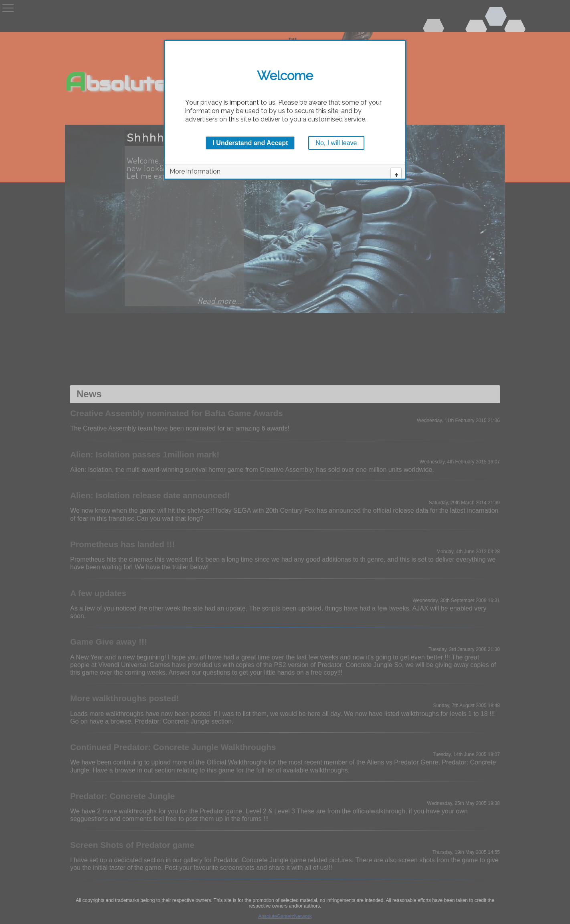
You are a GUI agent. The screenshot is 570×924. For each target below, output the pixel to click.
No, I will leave (336, 143)
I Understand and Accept (250, 143)
